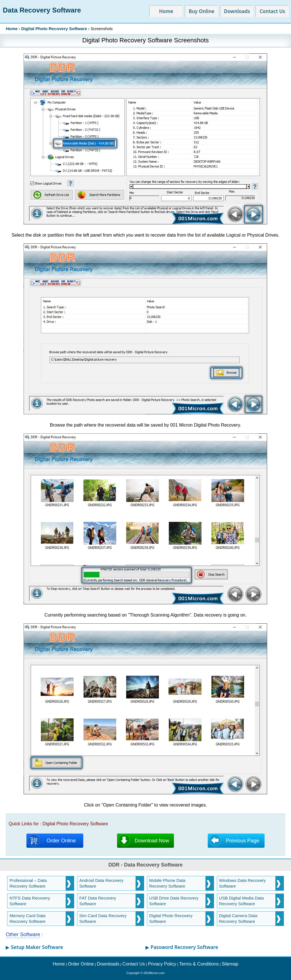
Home (12, 29)
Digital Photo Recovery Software (54, 29)
